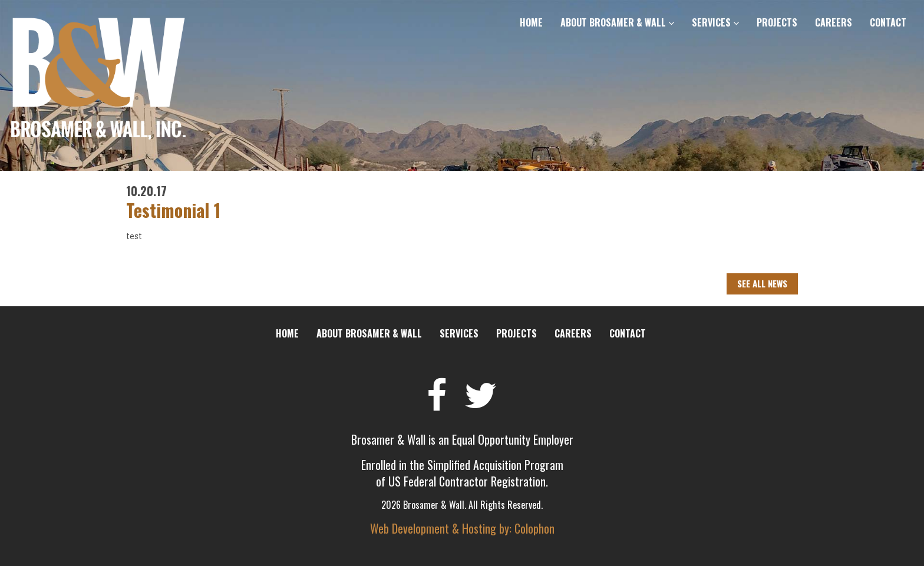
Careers (834, 22)
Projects (777, 22)
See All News (762, 283)
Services (715, 22)
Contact (888, 22)
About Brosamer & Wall (617, 22)
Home (531, 22)
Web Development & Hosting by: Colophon (462, 528)
